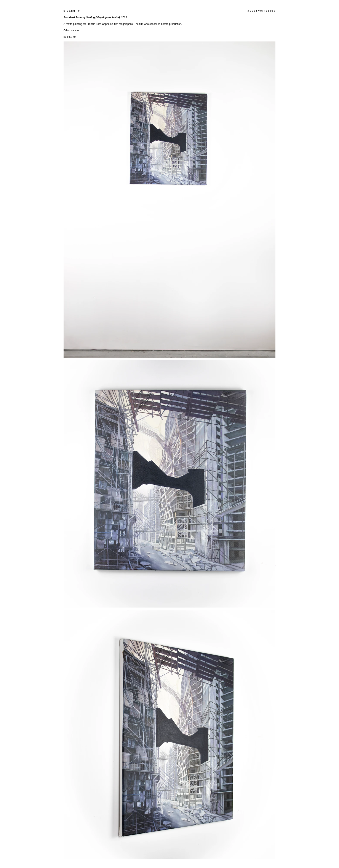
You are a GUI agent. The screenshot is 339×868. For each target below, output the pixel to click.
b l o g (271, 11)
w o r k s (263, 11)
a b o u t (252, 11)
